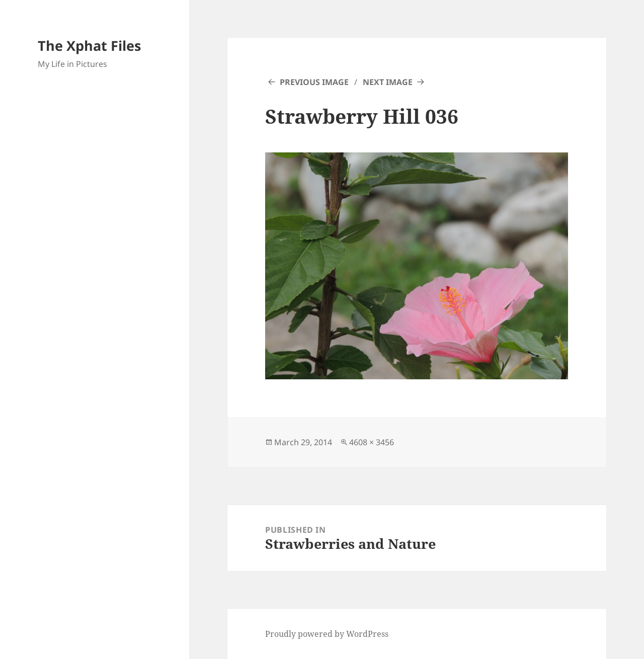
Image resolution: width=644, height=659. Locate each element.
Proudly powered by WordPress (327, 634)
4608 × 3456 (372, 442)
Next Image (388, 82)
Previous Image (314, 82)
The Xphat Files (89, 46)
